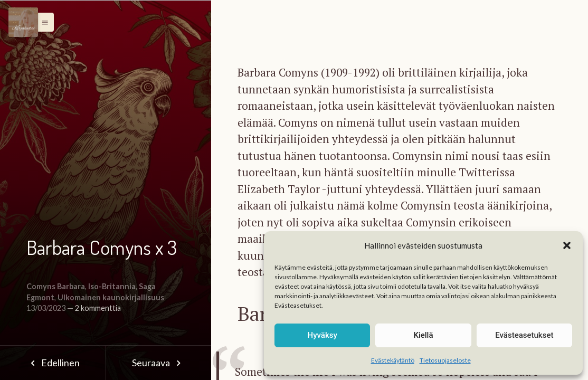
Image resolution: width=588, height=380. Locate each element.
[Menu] (23, 22)
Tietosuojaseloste (445, 360)
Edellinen (53, 363)
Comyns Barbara (56, 286)
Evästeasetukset (524, 335)
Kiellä (423, 335)
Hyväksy (323, 335)
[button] (567, 245)
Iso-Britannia (112, 286)
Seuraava (158, 363)
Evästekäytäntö (393, 360)
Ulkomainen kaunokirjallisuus (111, 297)
